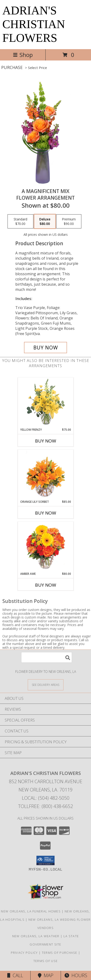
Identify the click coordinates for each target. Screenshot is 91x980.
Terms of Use (46, 961)
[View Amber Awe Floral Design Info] (45, 547)
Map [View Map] (46, 975)
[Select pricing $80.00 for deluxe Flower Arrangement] (45, 221)
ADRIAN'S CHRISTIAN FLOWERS (34, 24)
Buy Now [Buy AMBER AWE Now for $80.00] (46, 585)
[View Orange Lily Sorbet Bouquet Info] (45, 475)
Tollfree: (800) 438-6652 (45, 806)
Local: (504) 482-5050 (46, 798)
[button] (45, 860)
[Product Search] (47, 657)
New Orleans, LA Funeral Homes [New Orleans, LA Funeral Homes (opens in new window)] (31, 911)
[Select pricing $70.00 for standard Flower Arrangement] (20, 221)
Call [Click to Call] (15, 975)
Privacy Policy (24, 953)
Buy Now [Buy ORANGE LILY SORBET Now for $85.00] (46, 513)
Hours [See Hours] (76, 975)
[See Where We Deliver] (46, 685)
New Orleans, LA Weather (36, 936)
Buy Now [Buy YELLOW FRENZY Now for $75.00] (46, 441)
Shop (23, 55)
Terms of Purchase (60, 953)
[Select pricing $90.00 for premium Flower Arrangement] (69, 221)
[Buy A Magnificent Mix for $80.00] (46, 348)
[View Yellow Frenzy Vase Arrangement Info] (45, 403)
